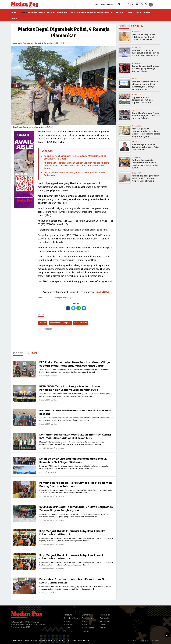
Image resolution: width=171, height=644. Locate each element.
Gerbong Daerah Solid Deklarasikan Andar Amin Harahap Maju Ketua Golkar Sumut (145, 164)
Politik (138, 12)
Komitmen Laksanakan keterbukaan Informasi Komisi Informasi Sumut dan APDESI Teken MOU (75, 436)
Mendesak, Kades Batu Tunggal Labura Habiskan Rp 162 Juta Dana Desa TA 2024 (145, 53)
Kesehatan (105, 615)
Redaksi (28, 640)
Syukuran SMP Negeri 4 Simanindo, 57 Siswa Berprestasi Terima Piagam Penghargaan (76, 509)
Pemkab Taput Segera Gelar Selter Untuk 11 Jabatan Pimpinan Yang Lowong (145, 178)
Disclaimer (72, 640)
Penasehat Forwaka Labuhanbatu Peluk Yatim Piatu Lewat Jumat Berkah (74, 581)
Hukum (72, 12)
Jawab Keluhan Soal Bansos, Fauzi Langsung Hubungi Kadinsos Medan (145, 69)
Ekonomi (91, 12)
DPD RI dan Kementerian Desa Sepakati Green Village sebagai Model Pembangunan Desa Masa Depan (75, 364)
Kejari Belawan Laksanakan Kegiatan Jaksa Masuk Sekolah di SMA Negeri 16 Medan (75, 157)
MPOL (49, 132)
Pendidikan (102, 12)
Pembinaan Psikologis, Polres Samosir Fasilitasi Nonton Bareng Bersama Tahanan (76, 484)
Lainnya (147, 12)
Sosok (85, 625)
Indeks (14, 18)
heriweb (157, 640)
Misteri (85, 621)
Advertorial (105, 621)
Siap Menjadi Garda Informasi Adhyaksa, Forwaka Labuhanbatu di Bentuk (72, 533)
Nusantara (62, 12)
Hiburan (130, 12)
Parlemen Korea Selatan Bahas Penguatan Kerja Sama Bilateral (76, 412)
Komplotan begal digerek (60, 323)
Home (14, 12)
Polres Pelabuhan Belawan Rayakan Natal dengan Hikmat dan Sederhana (75, 174)
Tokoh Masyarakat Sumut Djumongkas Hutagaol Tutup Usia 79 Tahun (146, 147)
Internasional (117, 12)
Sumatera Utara (36, 12)
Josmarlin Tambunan (23, 43)
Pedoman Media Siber (43, 640)
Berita (42, 593)
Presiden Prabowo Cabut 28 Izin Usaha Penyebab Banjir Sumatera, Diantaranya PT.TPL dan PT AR (145, 86)
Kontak (86, 640)
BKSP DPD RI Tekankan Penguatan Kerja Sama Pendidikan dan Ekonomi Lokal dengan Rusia (70, 388)
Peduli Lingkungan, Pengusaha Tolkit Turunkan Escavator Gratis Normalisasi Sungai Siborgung (146, 133)
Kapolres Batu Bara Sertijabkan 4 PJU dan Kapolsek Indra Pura (142, 100)
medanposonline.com (142, 640)
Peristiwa (22, 12)
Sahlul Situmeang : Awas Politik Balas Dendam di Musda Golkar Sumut (143, 37)
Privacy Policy (60, 640)
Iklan (80, 640)
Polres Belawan (81, 323)
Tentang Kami (17, 640)
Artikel (103, 628)
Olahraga (81, 12)
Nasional (51, 12)
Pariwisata (105, 618)
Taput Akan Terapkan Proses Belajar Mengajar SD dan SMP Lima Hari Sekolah (146, 116)
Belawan (89, 132)
